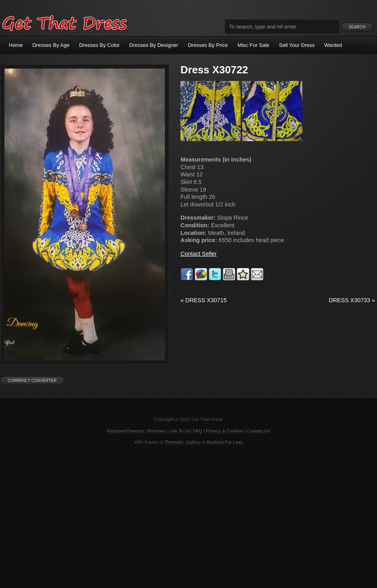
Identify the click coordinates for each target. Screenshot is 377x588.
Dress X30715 (204, 300)
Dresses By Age (51, 45)
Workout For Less (225, 442)
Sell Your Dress (297, 45)
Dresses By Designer (154, 45)
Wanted (333, 45)
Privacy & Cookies (224, 431)
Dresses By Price (208, 45)
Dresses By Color (99, 45)
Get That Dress (64, 22)
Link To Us (180, 431)
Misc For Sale (253, 45)
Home (16, 45)
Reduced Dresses (126, 431)
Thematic (174, 442)
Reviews (156, 431)
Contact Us (258, 431)
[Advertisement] (188, 516)
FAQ (198, 431)
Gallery (193, 442)
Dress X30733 (352, 300)
